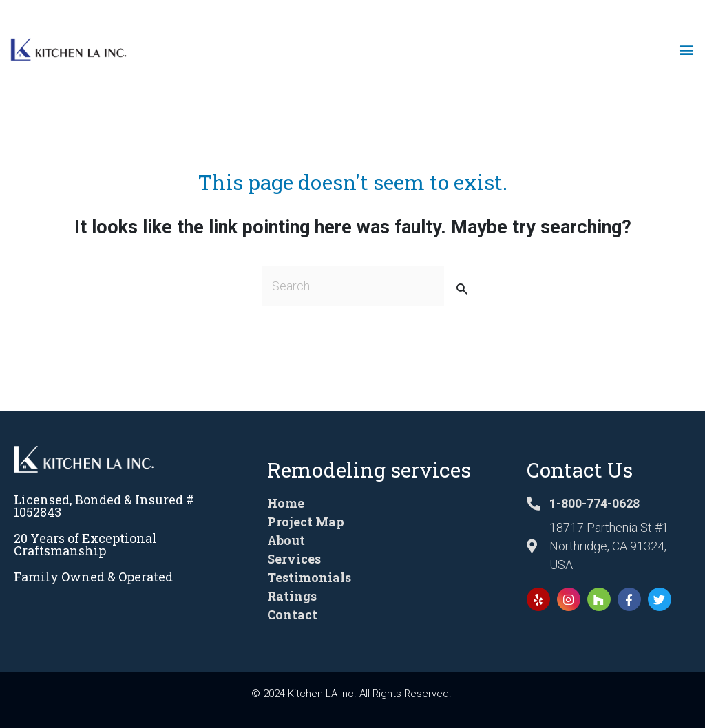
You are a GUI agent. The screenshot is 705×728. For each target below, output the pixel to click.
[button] (687, 50)
